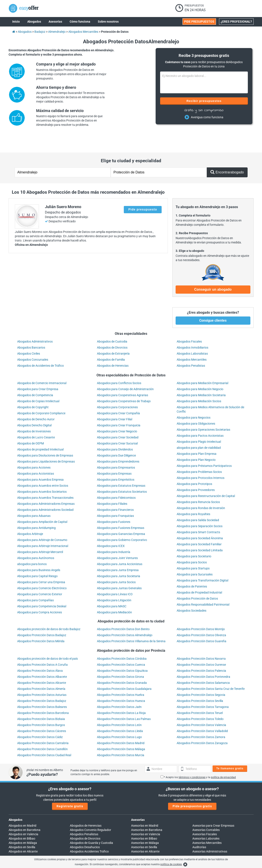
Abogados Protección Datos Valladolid (202, 713)
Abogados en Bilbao (22, 821)
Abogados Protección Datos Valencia (201, 707)
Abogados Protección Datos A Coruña (42, 647)
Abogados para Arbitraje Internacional (43, 528)
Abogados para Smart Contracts (198, 514)
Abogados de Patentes (192, 569)
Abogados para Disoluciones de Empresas (45, 438)
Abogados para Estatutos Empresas (121, 468)
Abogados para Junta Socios (116, 564)
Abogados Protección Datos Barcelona (43, 695)
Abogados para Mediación (114, 594)
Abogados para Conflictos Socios (119, 365)
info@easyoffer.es (143, 850)
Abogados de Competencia (35, 377)
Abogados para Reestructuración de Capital (206, 478)
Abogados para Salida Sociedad (198, 502)
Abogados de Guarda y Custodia (91, 825)
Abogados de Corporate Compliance (41, 395)
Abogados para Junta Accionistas (120, 546)
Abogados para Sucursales (195, 556)
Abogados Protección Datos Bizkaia (41, 701)
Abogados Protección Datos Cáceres (42, 713)
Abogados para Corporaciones (117, 389)
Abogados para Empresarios (116, 450)
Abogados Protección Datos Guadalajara (124, 671)
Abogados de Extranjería (113, 336)
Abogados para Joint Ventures (117, 540)
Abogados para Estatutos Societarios (122, 474)
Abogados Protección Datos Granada (122, 665)
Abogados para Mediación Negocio (200, 371)
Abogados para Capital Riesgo (37, 558)
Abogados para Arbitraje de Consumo (42, 522)
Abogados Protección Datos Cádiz (40, 719)
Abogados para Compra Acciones (40, 594)
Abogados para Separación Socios (200, 508)
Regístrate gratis (70, 788)
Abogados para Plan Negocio (196, 442)
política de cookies (171, 864)
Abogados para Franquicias (115, 498)
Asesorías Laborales (206, 821)
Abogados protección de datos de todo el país (47, 641)
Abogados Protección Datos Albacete (42, 659)
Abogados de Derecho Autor (36, 401)
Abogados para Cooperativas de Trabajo (124, 383)
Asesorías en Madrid (145, 808)
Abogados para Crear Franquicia (119, 407)
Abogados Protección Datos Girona (120, 659)
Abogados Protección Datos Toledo (200, 701)
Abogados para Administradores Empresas (46, 486)
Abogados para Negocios (194, 400)
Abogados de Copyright (33, 389)
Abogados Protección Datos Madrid (121, 725)
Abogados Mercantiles (192, 342)
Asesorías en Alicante (145, 834)
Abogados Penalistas (191, 348)
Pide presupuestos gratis (192, 788)
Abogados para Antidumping (36, 510)
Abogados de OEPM (31, 425)
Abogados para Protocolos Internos (201, 460)
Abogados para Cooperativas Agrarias (123, 377)
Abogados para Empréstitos (116, 462)
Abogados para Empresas (114, 456)
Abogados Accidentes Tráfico (89, 834)
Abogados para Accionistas (36, 456)
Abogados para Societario (194, 538)
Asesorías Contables (206, 812)
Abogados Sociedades (192, 593)
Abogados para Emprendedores (118, 444)
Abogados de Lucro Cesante (36, 419)
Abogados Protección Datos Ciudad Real (44, 737)
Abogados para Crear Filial (115, 401)
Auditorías (199, 829)
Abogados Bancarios (31, 330)
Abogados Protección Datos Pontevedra (203, 659)
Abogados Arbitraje (30, 516)
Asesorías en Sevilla (144, 829)
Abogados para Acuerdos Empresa (40, 462)
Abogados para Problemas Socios (199, 454)
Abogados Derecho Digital (34, 407)
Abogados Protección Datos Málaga (121, 731)
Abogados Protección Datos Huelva (121, 677)
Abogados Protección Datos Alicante (42, 665)
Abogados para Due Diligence (116, 438)
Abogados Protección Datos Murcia (121, 737)
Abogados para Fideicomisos (116, 480)
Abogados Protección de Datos (197, 581)
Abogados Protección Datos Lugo (119, 719)
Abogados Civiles (29, 336)
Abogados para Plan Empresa (197, 436)
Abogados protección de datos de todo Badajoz (49, 611)
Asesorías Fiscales (205, 816)
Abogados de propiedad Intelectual (40, 432)
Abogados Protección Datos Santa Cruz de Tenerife (211, 671)
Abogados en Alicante (23, 834)
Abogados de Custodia (112, 324)
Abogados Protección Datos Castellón (42, 731)
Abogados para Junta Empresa (118, 552)
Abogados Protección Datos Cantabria (43, 725)
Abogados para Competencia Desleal (42, 588)
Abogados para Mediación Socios (199, 383)
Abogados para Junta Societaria (119, 558)
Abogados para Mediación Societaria (201, 377)
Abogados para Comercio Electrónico (42, 570)
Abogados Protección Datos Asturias (42, 677)
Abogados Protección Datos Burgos (41, 707)
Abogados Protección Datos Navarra (201, 641)
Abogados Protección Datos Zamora (201, 719)
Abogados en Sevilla (22, 829)
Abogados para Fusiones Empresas (121, 510)
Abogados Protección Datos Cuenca (121, 647)
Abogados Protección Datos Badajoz (42, 617)
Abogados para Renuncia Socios (198, 484)
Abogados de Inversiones (34, 413)
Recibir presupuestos (204, 101)
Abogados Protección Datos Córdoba (122, 641)
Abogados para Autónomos (36, 540)
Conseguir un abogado (213, 272)
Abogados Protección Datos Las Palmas (124, 701)
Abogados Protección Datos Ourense (201, 647)
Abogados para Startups (193, 550)
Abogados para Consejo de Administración (125, 371)
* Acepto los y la (198, 759)
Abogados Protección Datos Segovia (201, 677)
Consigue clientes (213, 303)
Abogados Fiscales (189, 324)
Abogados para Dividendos (115, 432)
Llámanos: (77, 850)
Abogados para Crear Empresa (38, 371)
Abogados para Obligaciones (196, 406)
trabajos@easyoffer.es (146, 854)
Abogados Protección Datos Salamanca (203, 665)
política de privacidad (223, 759)
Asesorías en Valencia (146, 816)
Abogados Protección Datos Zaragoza (202, 725)
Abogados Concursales (33, 342)
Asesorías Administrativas (210, 834)
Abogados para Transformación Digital (202, 563)
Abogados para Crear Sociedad (118, 419)
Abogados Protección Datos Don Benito (123, 611)
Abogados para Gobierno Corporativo (122, 522)
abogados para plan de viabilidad (199, 430)
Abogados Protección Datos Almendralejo (125, 617)
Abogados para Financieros (115, 492)
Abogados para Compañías (35, 582)
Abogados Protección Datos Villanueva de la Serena (131, 623)
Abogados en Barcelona (25, 812)
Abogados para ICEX (111, 528)
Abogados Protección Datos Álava (40, 653)
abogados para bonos (32, 546)
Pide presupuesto (143, 192)
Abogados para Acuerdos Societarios (42, 474)
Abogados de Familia (111, 342)
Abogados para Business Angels (39, 552)
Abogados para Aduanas (34, 498)
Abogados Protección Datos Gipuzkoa (122, 653)
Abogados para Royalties (193, 496)
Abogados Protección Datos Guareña (201, 623)
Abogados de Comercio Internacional (42, 365)
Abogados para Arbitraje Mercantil (40, 534)
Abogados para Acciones (34, 450)
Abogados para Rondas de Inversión (201, 490)
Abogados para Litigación (114, 582)
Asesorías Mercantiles (207, 825)
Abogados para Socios (192, 544)
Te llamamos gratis (230, 751)
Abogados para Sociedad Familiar (199, 526)
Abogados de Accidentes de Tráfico (41, 348)
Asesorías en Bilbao (144, 821)
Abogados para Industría (114, 534)
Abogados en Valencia (23, 816)
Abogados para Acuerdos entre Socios (43, 468)
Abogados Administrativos (35, 324)
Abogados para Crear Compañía (118, 395)
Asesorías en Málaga (145, 825)
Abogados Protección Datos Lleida (120, 713)
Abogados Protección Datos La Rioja (121, 695)
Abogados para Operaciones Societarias (203, 412)
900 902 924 (78, 854)
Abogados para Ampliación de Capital (42, 504)
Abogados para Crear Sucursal (117, 425)
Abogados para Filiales (112, 486)
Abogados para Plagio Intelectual (199, 424)
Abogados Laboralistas (192, 336)
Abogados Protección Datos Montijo (201, 611)
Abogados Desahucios (85, 829)
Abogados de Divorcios (112, 330)
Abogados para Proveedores (196, 472)
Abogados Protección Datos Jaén (119, 689)
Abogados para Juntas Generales (119, 570)
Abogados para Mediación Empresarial (202, 365)
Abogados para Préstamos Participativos (204, 448)
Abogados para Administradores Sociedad (45, 492)
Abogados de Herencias (113, 348)
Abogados (15, 802)
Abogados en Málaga (23, 825)
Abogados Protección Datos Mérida (41, 623)
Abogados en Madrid (22, 808)
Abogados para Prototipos (194, 466)
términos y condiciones (192, 759)
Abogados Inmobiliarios (192, 330)
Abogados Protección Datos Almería (41, 671)
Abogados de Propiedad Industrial (199, 575)
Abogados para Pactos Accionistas (200, 418)
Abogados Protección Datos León (119, 707)
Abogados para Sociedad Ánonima (200, 520)
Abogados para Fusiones (114, 504)
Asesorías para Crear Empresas (213, 808)
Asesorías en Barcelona (147, 812)
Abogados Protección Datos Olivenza (201, 617)
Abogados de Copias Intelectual (38, 383)
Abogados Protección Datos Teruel (200, 695)
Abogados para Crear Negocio (117, 413)
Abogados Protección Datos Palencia (201, 653)
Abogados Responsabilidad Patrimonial (203, 587)
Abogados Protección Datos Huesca (121, 683)
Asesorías (138, 802)
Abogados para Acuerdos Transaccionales (45, 480)
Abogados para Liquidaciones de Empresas (46, 444)
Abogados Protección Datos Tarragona (203, 689)
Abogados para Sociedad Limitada (200, 532)
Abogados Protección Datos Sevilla (200, 683)
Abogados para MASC (112, 588)
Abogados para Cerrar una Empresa (41, 564)
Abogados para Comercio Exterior (40, 576)
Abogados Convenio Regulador (90, 812)
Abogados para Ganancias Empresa (121, 516)
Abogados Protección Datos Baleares (42, 689)
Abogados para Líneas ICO (115, 576)
